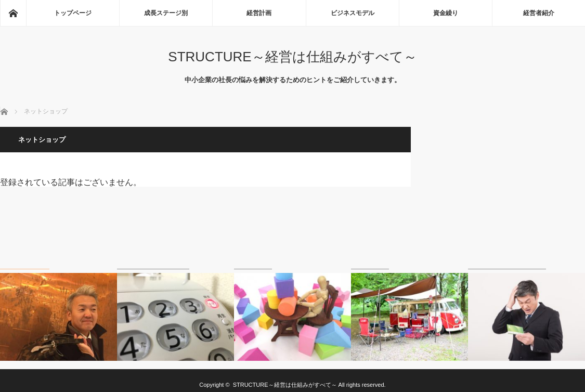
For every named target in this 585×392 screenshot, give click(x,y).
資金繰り (446, 13)
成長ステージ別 (166, 13)
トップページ (73, 13)
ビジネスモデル (353, 13)
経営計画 (259, 13)
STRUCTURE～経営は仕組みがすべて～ (292, 57)
